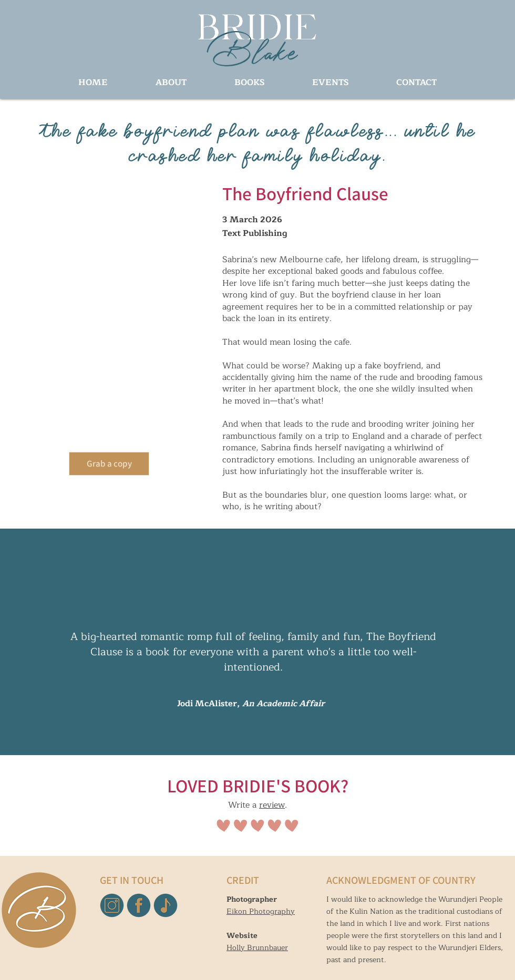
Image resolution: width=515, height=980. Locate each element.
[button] (249, 83)
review (272, 805)
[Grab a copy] (109, 464)
